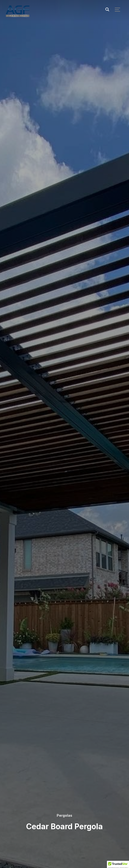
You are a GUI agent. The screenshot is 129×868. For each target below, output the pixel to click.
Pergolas (64, 815)
